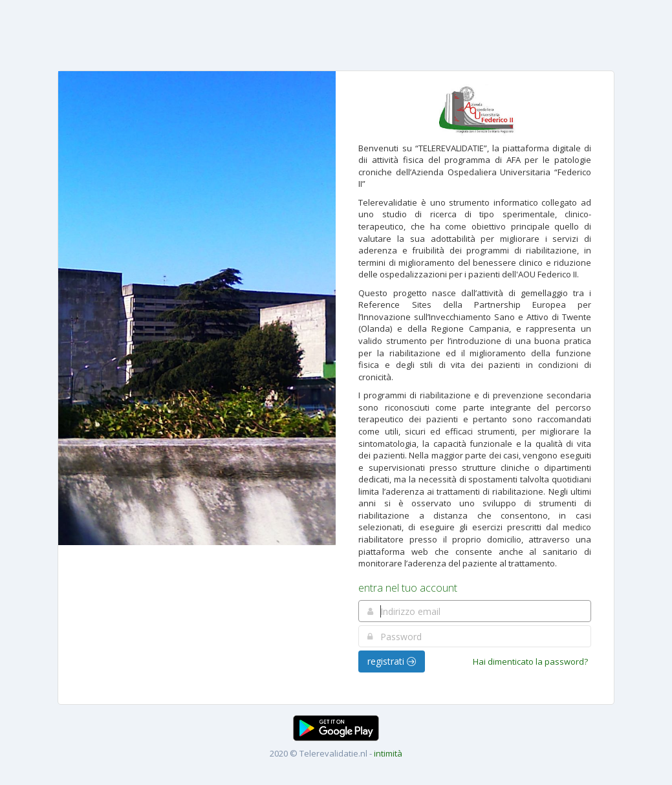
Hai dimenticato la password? (530, 661)
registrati (392, 661)
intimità (388, 753)
